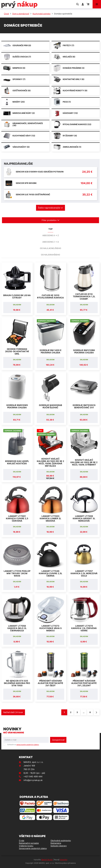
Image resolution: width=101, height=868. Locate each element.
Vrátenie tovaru (26, 846)
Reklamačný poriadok (29, 843)
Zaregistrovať (58, 740)
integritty (64, 860)
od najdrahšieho (50, 255)
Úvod (6, 14)
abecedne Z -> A (51, 242)
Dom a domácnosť (21, 14)
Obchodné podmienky (61, 841)
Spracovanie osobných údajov (33, 848)
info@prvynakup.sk (33, 780)
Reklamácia (56, 843)
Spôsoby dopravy (59, 846)
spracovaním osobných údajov (28, 745)
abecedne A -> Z (51, 235)
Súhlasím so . (23, 745)
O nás (22, 841)
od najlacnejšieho (50, 248)
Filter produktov (51, 220)
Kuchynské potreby (42, 14)
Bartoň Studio (47, 860)
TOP (50, 229)
